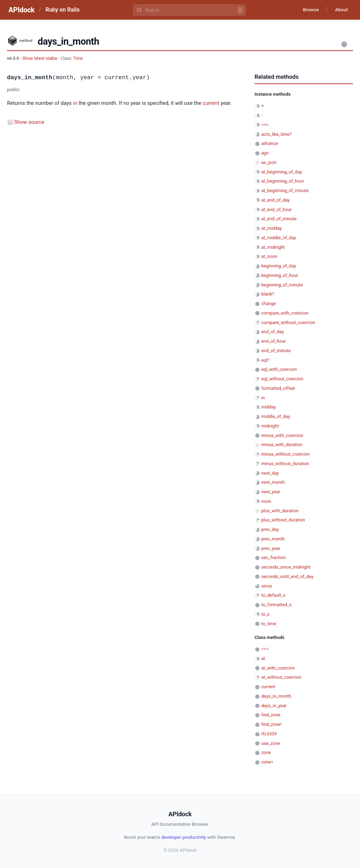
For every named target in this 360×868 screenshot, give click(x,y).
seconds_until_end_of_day (287, 576)
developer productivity (184, 837)
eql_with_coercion (279, 369)
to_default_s (273, 595)
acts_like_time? (276, 134)
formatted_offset (278, 388)
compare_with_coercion (285, 313)
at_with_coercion (278, 668)
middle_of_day (276, 416)
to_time (269, 624)
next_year (271, 492)
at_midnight (273, 247)
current (211, 103)
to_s (265, 614)
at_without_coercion (281, 677)
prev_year (271, 548)
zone (266, 752)
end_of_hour (274, 341)
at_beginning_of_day (282, 172)
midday (269, 407)
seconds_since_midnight (286, 567)
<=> (265, 125)
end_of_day (272, 332)
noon (266, 501)
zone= (267, 762)
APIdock (21, 10)
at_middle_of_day (279, 238)
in (75, 103)
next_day (270, 473)
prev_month (273, 539)
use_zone (271, 743)
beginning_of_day (279, 266)
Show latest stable (40, 58)
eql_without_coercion (282, 379)
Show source (29, 122)
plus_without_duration (283, 520)
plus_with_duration (280, 511)
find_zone (271, 715)
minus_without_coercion (285, 454)
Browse (309, 10)
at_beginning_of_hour (282, 181)
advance (270, 143)
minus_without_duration (285, 464)
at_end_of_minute (279, 219)
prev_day (270, 529)
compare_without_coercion (288, 322)
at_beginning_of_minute (285, 191)
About (341, 10)
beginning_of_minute (282, 285)
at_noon (269, 256)
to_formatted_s (276, 605)
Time (78, 58)
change (269, 303)
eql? (265, 360)
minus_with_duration (282, 445)
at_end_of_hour (277, 210)
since (266, 586)
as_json (269, 162)
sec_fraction (273, 557)
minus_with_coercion (282, 435)
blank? (268, 294)
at (263, 658)
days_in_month (276, 696)
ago (265, 153)
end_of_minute (276, 351)
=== (265, 649)
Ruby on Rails (62, 10)
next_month (273, 482)
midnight (270, 426)
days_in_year (274, 706)
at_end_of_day (275, 200)
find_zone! (271, 724)
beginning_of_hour (279, 275)
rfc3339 (269, 734)
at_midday (271, 228)
